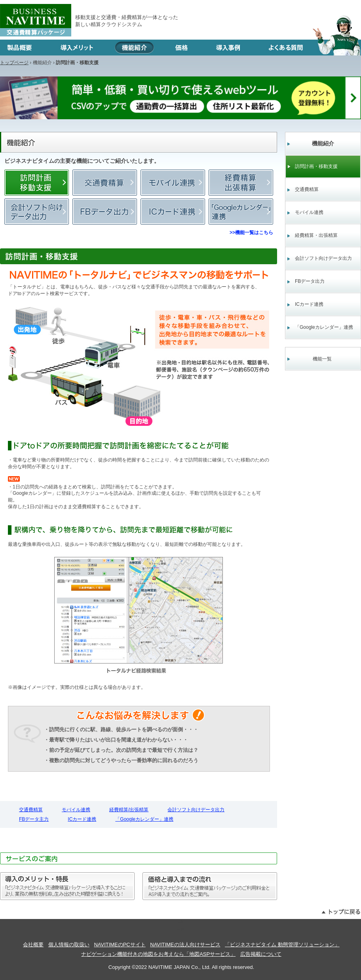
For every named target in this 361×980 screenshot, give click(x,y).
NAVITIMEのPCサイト (120, 945)
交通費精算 (105, 183)
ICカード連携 (173, 212)
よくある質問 (308, 48)
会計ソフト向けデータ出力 (37, 212)
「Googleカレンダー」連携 (241, 212)
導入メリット (77, 48)
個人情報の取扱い (69, 945)
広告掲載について (261, 954)
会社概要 (33, 945)
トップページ (14, 63)
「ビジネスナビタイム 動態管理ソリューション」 (282, 945)
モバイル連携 (173, 183)
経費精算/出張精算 (241, 183)
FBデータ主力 (105, 212)
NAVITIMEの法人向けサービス (185, 945)
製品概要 (23, 48)
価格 (181, 48)
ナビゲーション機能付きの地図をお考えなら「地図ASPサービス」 (158, 954)
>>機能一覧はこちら (251, 233)
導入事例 (228, 48)
